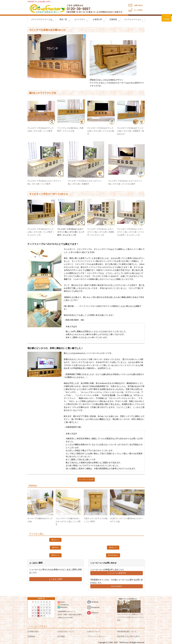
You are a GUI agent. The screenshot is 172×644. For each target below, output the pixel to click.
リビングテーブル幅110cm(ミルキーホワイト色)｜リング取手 (68, 521)
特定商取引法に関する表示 (128, 636)
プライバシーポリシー (97, 636)
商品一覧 (65, 20)
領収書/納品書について (127, 632)
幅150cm (55, 548)
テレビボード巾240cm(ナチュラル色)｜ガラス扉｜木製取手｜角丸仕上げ (131, 131)
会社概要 (61, 636)
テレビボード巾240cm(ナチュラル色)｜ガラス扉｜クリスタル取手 (101, 131)
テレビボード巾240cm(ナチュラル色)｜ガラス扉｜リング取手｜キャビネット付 (41, 232)
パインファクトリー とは (42, 20)
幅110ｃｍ (55, 540)
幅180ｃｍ (113, 548)
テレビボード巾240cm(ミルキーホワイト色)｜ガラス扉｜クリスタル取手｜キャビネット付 (131, 232)
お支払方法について (66, 632)
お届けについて (94, 632)
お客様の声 (99, 20)
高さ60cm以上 (113, 555)
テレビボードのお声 (86, 479)
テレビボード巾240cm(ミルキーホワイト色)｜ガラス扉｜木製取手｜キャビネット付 (101, 232)
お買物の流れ (33, 632)
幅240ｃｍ (55, 555)
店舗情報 (114, 20)
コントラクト (81, 20)
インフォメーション (133, 20)
